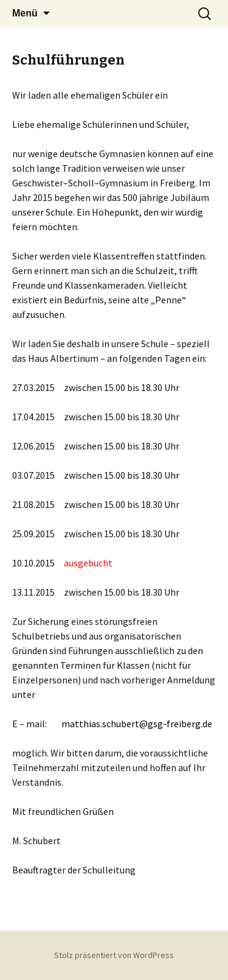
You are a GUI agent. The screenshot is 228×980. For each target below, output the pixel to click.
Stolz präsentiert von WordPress (114, 955)
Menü (25, 13)
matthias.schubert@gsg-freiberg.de (137, 724)
